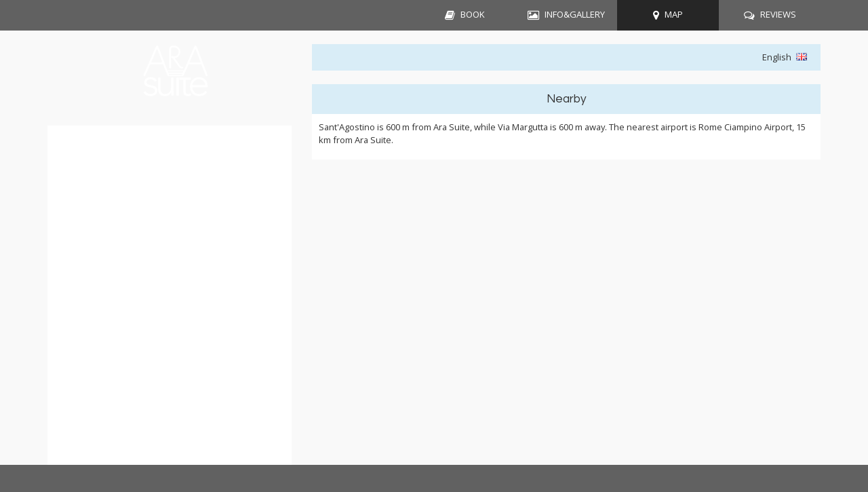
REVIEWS (778, 14)
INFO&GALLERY (575, 14)
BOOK (473, 14)
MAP (674, 14)
